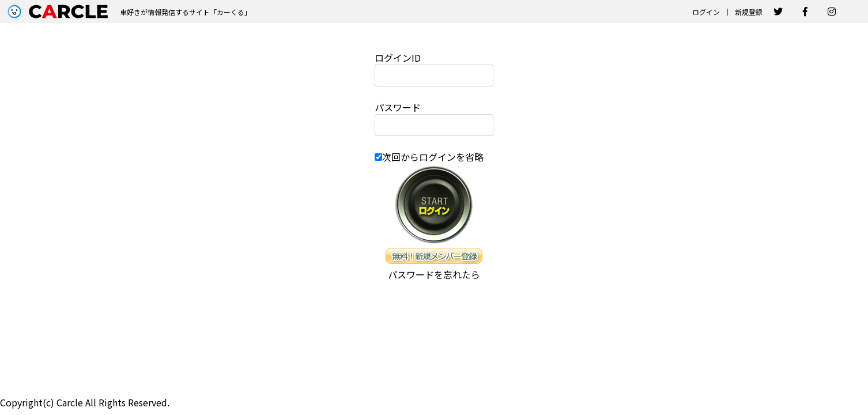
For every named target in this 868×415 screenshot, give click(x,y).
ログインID (398, 58)
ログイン (706, 12)
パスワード (398, 107)
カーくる (231, 12)
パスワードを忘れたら (434, 274)
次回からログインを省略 (433, 157)
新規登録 (749, 12)
